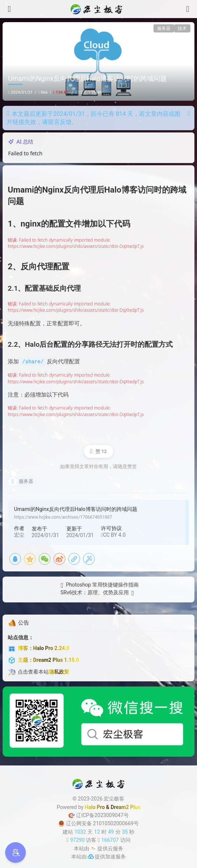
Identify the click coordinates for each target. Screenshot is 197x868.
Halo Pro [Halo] (95, 807)
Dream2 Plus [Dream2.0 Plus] (125, 807)
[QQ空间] (30, 559)
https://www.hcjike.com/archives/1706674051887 (63, 517)
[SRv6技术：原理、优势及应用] (98, 593)
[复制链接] (74, 559)
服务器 (164, 28)
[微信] (45, 559)
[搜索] (188, 9)
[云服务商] (93, 848)
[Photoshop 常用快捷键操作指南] (98, 585)
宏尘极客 (114, 798)
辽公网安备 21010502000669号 (98, 823)
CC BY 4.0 (113, 535)
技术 (182, 28)
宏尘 (19, 535)
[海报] (89, 559)
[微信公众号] (98, 721)
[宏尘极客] (98, 9)
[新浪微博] (59, 559)
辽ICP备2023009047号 (98, 815)
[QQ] (15, 559)
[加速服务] (91, 856)
